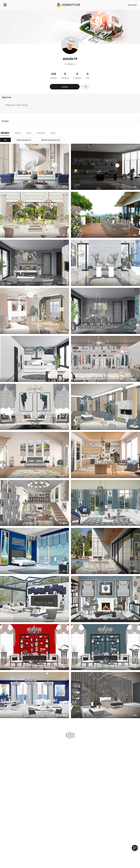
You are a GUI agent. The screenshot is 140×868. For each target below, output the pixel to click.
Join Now (133, 5)
